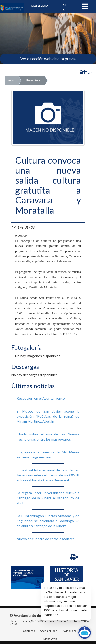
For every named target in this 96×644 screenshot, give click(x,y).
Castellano (41, 6)
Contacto (29, 631)
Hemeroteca (33, 81)
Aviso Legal (70, 631)
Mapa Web (50, 639)
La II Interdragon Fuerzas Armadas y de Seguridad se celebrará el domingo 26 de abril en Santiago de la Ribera (48, 521)
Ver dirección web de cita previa (48, 59)
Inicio (10, 81)
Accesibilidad (49, 631)
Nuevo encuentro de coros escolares (46, 539)
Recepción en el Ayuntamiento (41, 398)
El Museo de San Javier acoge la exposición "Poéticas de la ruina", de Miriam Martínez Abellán (48, 416)
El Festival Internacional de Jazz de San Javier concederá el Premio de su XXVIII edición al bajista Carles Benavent (48, 475)
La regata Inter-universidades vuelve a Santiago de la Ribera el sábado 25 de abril (48, 498)
